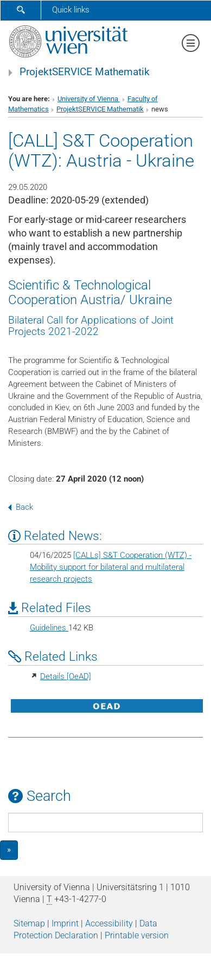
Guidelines (49, 628)
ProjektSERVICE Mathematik (85, 72)
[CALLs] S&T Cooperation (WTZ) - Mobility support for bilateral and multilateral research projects (111, 567)
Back (21, 507)
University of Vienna (89, 99)
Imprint (65, 923)
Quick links (71, 10)
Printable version (137, 935)
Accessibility (109, 923)
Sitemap (29, 923)
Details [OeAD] (66, 676)
